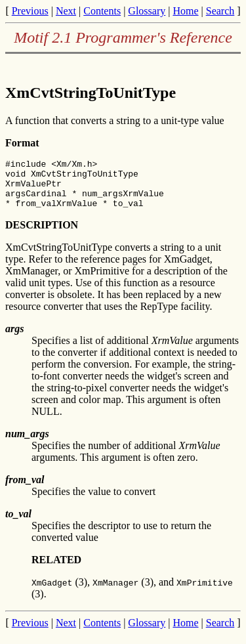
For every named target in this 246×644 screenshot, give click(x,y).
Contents (102, 11)
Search (220, 11)
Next (66, 11)
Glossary (147, 11)
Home (185, 11)
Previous (30, 11)
